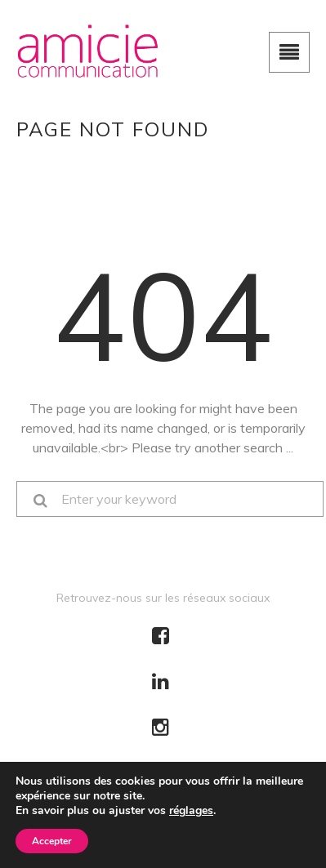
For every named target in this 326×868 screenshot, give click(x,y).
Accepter (52, 841)
